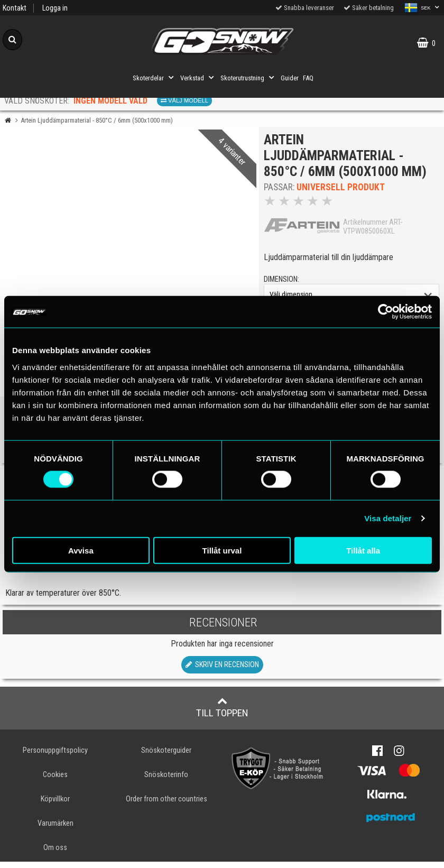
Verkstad (198, 78)
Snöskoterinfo (166, 781)
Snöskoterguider (166, 756)
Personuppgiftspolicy (55, 756)
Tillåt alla (363, 550)
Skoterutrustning (248, 78)
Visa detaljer (388, 518)
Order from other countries (166, 805)
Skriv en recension (222, 671)
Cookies (55, 781)
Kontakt (15, 8)
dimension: (285, 283)
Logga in (55, 8)
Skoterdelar (154, 78)
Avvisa (81, 550)
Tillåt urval (222, 550)
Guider (290, 78)
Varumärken (55, 830)
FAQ (308, 78)
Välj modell (184, 100)
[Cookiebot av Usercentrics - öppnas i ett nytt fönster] (386, 312)
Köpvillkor (55, 805)
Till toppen (222, 713)
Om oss (55, 854)
